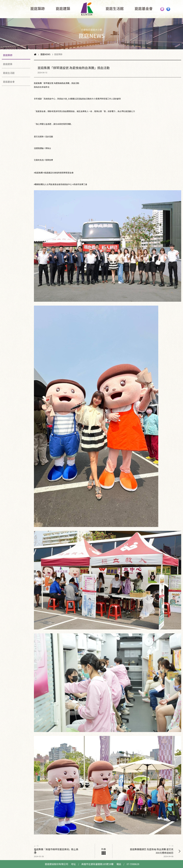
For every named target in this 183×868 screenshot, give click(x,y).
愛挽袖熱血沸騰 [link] (63, 83)
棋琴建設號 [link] (49, 83)
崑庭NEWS (45, 54)
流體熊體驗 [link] (39, 148)
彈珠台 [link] (48, 148)
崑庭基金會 (9, 82)
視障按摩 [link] (49, 160)
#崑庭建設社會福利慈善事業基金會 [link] (58, 173)
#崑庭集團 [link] (38, 173)
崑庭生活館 (9, 73)
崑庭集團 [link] (38, 83)
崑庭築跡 (8, 55)
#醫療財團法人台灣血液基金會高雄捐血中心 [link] (53, 184)
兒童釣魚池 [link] (39, 160)
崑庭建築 (8, 64)
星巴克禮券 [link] (39, 137)
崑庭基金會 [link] (41, 111)
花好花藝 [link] (49, 137)
